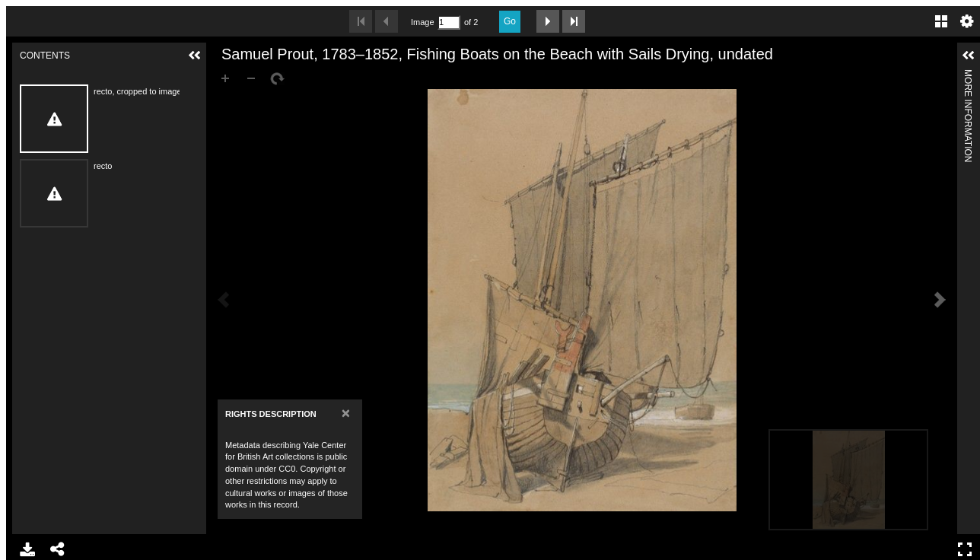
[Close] (346, 413)
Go (510, 21)
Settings (967, 21)
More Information (968, 76)
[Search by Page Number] (449, 22)
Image (422, 22)
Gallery (941, 21)
